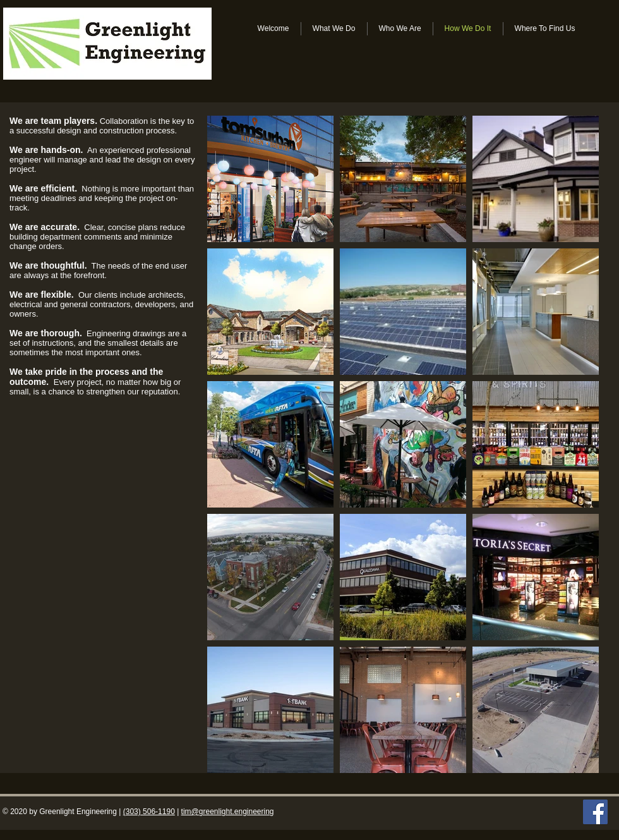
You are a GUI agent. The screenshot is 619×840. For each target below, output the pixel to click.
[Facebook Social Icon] (595, 812)
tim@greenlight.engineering (228, 812)
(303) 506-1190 (149, 812)
